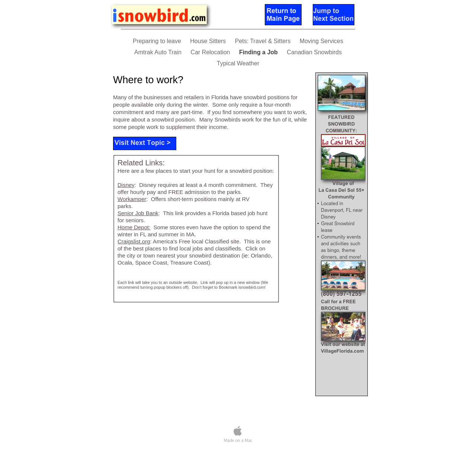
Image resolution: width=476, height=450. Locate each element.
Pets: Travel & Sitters (264, 41)
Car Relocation (211, 52)
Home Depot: (134, 227)
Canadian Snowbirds (314, 52)
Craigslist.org (134, 241)
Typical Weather (238, 63)
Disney (126, 185)
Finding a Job (259, 52)
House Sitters (209, 41)
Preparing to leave (158, 41)
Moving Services (321, 41)
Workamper (132, 199)
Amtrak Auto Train (159, 52)
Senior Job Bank (138, 213)
